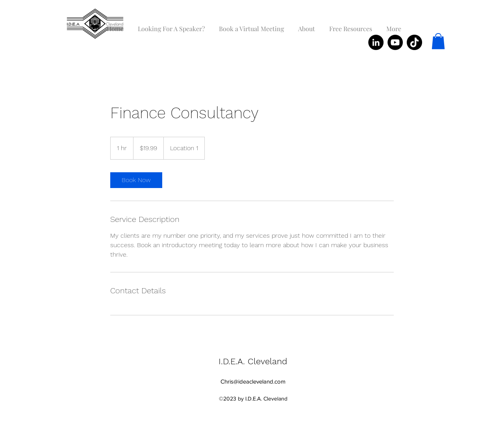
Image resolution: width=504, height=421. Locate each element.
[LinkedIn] (376, 42)
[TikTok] (414, 42)
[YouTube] (395, 42)
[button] (438, 41)
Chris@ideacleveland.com (253, 381)
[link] (136, 180)
